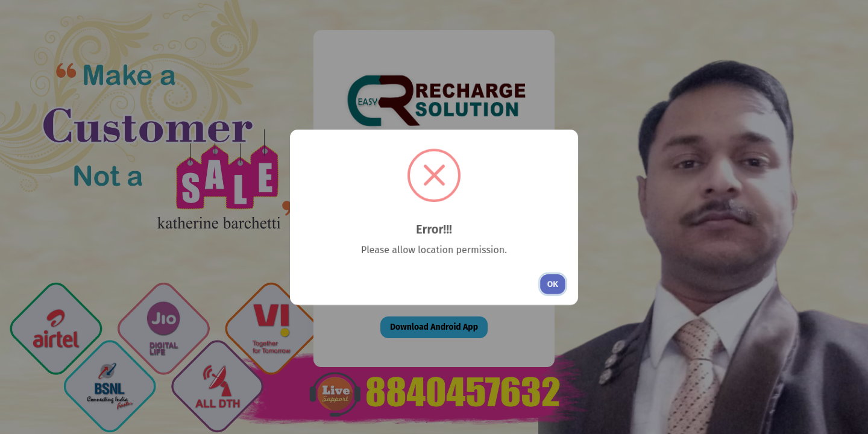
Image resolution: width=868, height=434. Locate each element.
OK (553, 284)
